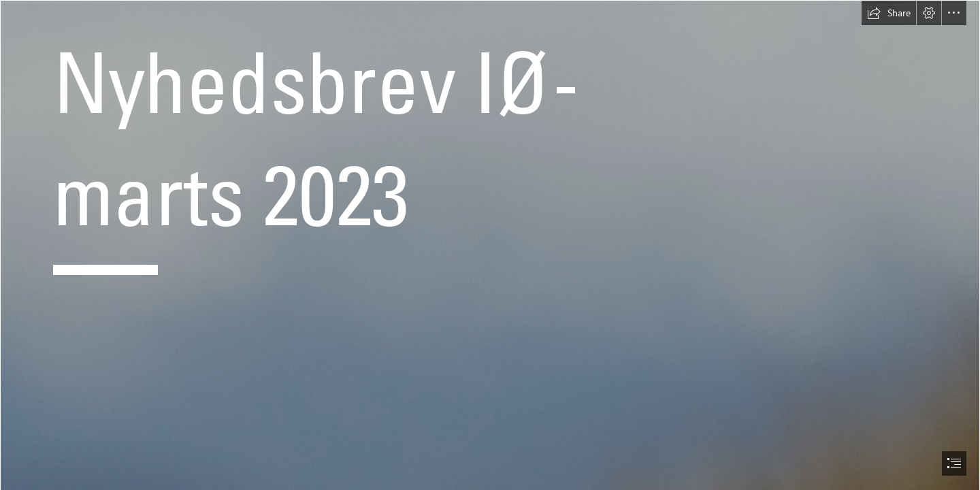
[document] (490, 245)
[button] (889, 13)
